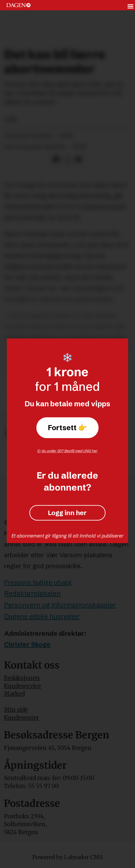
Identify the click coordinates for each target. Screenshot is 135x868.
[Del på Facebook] (56, 160)
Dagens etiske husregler (42, 616)
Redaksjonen (22, 678)
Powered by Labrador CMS (67, 857)
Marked (14, 694)
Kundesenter (21, 718)
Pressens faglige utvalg (38, 582)
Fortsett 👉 (67, 428)
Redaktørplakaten (32, 593)
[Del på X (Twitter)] (67, 160)
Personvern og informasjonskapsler (60, 605)
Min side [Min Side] (16, 710)
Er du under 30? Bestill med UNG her (67, 451)
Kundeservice (22, 686)
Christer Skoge (27, 644)
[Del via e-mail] (78, 160)
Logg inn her (67, 513)
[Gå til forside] (18, 5)
